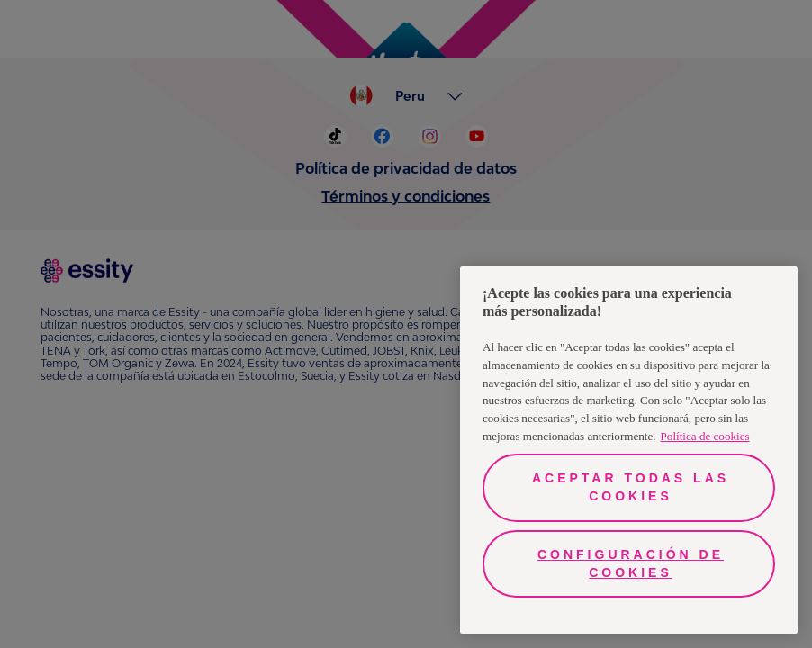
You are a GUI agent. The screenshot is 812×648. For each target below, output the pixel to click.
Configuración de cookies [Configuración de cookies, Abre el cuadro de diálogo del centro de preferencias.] (631, 563)
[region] (629, 450)
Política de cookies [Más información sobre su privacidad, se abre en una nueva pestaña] (705, 436)
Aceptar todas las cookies (631, 487)
